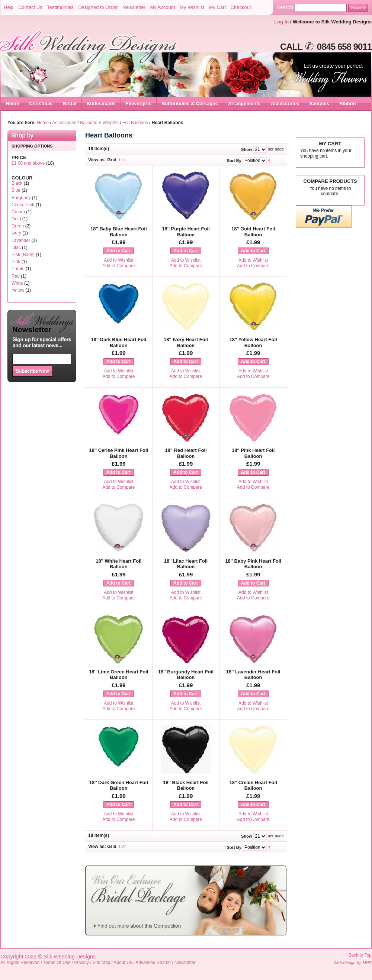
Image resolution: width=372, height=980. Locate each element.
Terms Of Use (57, 963)
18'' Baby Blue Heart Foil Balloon (118, 232)
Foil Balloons (135, 123)
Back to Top (360, 955)
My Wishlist (192, 7)
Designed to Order (98, 7)
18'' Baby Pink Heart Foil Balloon (253, 564)
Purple (18, 269)
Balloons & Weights (99, 123)
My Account (162, 7)
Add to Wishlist (118, 260)
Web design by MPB (352, 963)
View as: (97, 160)
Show (246, 149)
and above (28, 163)
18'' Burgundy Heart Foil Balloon (186, 675)
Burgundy (21, 198)
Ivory (16, 233)
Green (18, 226)
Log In (281, 22)
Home (12, 104)
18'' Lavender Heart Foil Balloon (253, 675)
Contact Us (30, 7)
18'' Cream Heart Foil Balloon (253, 785)
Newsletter (134, 7)
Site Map (101, 963)
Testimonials (60, 7)
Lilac (16, 248)
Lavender (21, 240)
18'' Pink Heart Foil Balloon (253, 453)
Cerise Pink (23, 205)
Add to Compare (118, 266)
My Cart (218, 7)
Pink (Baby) (23, 255)
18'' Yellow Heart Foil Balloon (253, 342)
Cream (18, 212)
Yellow (18, 290)
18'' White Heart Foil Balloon (118, 564)
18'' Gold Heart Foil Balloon (253, 232)
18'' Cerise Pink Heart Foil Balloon (119, 453)
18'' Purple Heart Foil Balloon (186, 232)
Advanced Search (153, 963)
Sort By (234, 161)
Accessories (65, 123)
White (17, 283)
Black (17, 183)
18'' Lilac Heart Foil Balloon (186, 564)
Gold (16, 219)
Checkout (241, 7)
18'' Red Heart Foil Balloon (186, 453)
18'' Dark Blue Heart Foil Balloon (119, 342)
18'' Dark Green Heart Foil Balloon (119, 785)
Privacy (82, 963)
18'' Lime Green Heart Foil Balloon (118, 675)
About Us (123, 963)
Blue (16, 190)
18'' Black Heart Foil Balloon (186, 785)
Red (16, 276)
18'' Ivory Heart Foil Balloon (186, 342)
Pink (16, 262)
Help (9, 7)
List (123, 160)
